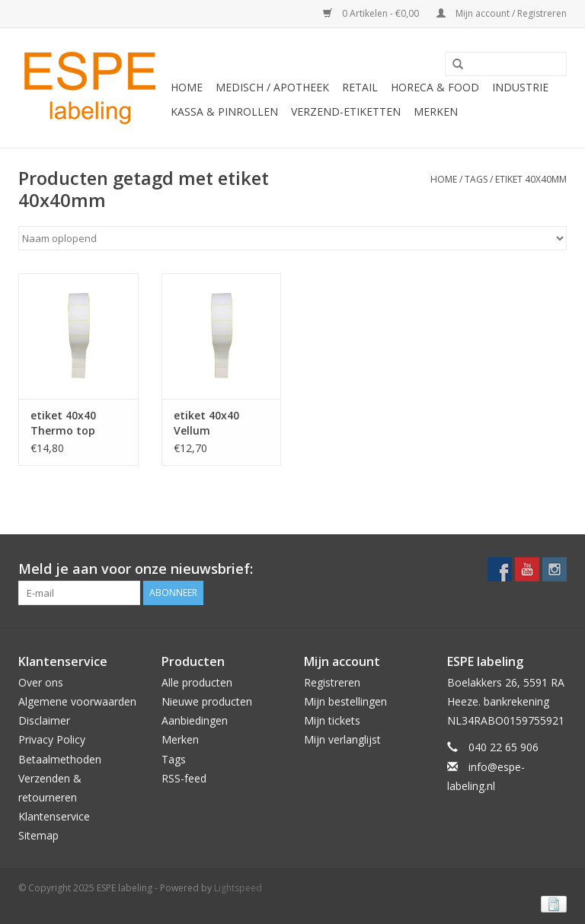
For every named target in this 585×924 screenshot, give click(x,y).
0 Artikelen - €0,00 (372, 13)
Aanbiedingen (195, 720)
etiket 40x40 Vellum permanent (206, 423)
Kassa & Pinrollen (224, 112)
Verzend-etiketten (346, 112)
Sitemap (38, 835)
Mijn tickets (332, 720)
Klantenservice (54, 816)
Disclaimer (44, 720)
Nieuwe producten (207, 701)
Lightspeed (238, 888)
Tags (476, 179)
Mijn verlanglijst (342, 739)
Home (187, 87)
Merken (436, 112)
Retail (360, 87)
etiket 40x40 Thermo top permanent (63, 423)
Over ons (41, 682)
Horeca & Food (435, 87)
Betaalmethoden (60, 759)
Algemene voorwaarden (77, 701)
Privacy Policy (52, 739)
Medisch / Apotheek (272, 87)
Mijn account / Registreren (502, 13)
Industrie (520, 87)
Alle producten (197, 682)
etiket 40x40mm (531, 179)
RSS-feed (184, 778)
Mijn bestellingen (345, 701)
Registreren (332, 682)
